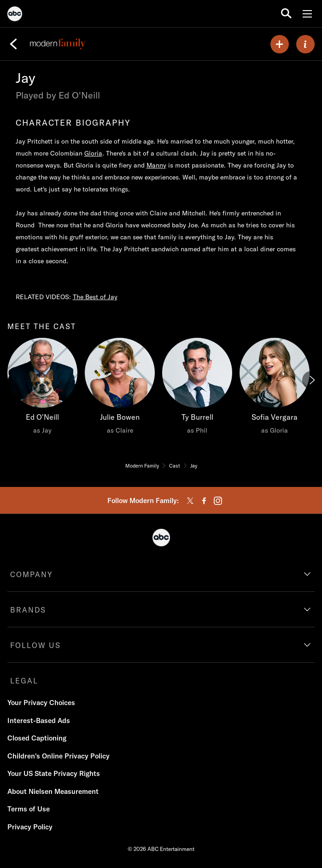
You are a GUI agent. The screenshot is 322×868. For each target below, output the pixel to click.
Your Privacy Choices (41, 703)
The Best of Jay (95, 297)
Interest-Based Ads (39, 720)
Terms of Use (29, 809)
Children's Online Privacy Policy (59, 756)
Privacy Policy (30, 827)
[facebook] (204, 501)
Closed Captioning (37, 738)
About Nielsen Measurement (53, 791)
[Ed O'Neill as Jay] (42, 388)
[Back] (13, 44)
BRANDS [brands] (28, 610)
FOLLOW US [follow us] (35, 645)
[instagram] (218, 501)
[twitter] (190, 501)
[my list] (280, 44)
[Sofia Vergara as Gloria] (275, 388)
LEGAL (24, 681)
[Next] (311, 380)
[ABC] (15, 15)
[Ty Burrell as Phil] (197, 388)
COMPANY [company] (32, 574)
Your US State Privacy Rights (54, 773)
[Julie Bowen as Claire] (120, 388)
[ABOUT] (305, 44)
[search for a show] (286, 14)
